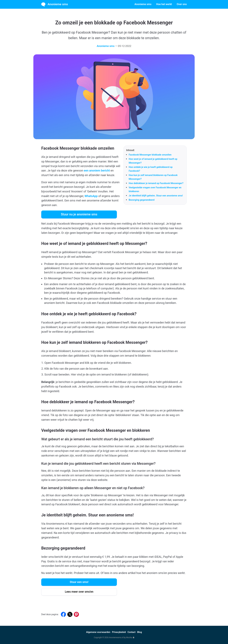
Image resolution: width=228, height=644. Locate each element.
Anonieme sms (55, 4)
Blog (140, 632)
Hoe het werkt (164, 4)
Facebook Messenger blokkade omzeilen (150, 155)
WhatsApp (91, 196)
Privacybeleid (119, 632)
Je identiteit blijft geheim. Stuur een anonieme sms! (156, 196)
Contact (131, 632)
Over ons (182, 4)
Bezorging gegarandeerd (142, 200)
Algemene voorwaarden (98, 632)
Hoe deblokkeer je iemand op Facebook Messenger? (156, 183)
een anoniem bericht (97, 170)
